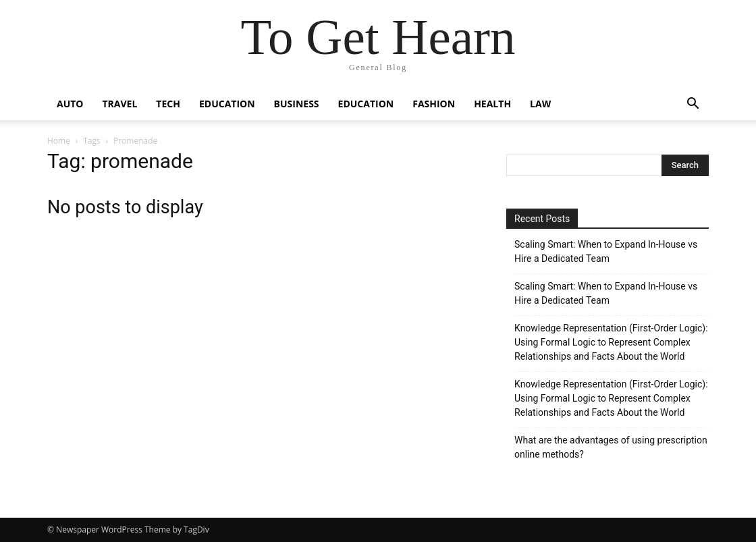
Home (59, 141)
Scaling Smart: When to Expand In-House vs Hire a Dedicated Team (606, 251)
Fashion (434, 104)
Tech (168, 104)
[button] (693, 105)
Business (297, 104)
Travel (120, 104)
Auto (70, 104)
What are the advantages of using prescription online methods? (611, 447)
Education (227, 104)
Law (540, 104)
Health (492, 104)
